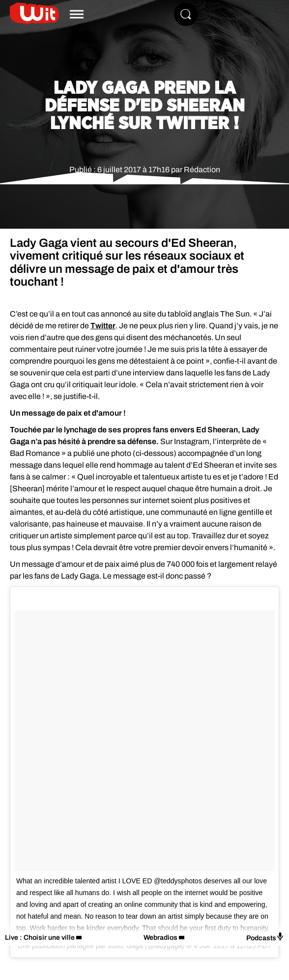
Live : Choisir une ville (40, 938)
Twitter (103, 326)
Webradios (160, 938)
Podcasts (265, 937)
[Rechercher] (186, 14)
